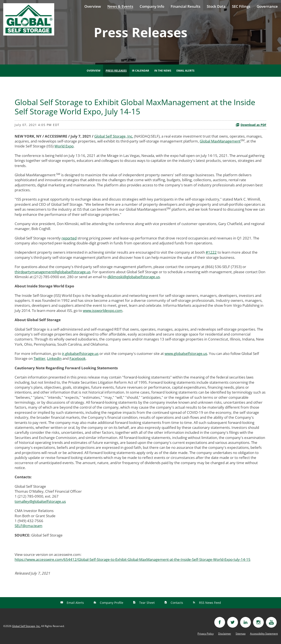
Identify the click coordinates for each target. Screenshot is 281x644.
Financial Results (185, 6)
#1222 (211, 252)
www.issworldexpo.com (103, 310)
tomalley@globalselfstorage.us (40, 501)
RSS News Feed (210, 603)
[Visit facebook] (220, 622)
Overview (93, 6)
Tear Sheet (147, 603)
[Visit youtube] (271, 622)
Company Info (152, 6)
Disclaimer (225, 634)
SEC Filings (241, 6)
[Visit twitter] (233, 622)
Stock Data (216, 6)
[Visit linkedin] (245, 622)
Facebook (78, 358)
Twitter (39, 358)
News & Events (120, 6)
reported (69, 238)
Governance (267, 6)
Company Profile (111, 603)
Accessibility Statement (264, 634)
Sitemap (241, 634)
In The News (163, 71)
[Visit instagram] (258, 622)
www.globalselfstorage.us (186, 353)
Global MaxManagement (220, 141)
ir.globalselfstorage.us (80, 353)
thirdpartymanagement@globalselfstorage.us (53, 272)
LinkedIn (54, 358)
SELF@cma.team (29, 526)
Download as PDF (251, 125)
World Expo (64, 146)
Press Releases (116, 71)
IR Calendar (140, 71)
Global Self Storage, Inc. (114, 136)
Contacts (176, 603)
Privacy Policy (206, 634)
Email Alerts (185, 71)
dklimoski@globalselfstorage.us (134, 277)
